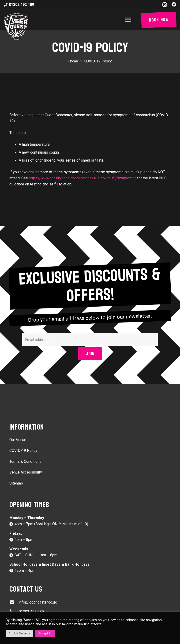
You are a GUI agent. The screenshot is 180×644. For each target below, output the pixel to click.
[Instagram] (165, 5)
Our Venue (18, 440)
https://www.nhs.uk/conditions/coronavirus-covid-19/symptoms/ (82, 178)
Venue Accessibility (26, 472)
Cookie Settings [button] (19, 633)
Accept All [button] (45, 633)
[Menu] (129, 20)
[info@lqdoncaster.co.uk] (14, 602)
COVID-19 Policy (23, 450)
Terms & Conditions (25, 461)
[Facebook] (174, 4)
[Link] (16, 27)
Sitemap (16, 483)
